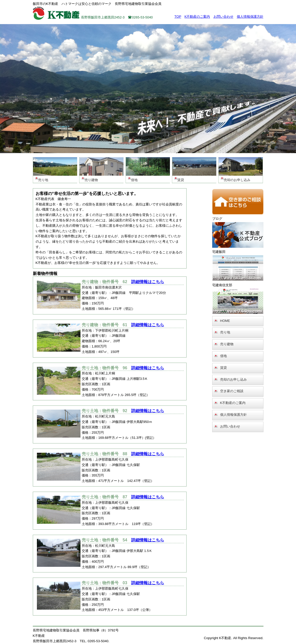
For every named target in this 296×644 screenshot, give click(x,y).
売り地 (225, 332)
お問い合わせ (223, 17)
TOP (178, 17)
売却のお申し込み (233, 379)
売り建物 (227, 344)
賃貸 (223, 368)
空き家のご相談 (232, 391)
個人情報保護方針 (250, 17)
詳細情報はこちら (148, 282)
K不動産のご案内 (197, 17)
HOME (225, 321)
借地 (223, 356)
